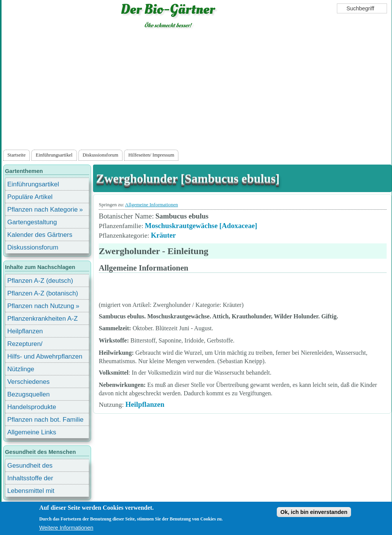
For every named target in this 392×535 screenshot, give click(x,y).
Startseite (16, 155)
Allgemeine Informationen (152, 205)
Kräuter (163, 235)
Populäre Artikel (30, 197)
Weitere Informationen (66, 528)
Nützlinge (21, 369)
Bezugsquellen (29, 394)
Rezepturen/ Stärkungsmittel (29, 345)
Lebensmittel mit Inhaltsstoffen (31, 492)
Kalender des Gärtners (40, 235)
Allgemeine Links (32, 432)
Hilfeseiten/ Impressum (151, 155)
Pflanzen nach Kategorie (42, 210)
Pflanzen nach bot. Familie (45, 420)
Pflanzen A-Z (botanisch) (43, 293)
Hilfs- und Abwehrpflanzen (45, 356)
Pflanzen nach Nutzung (41, 306)
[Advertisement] (196, 91)
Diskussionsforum (100, 155)
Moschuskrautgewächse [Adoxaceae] (201, 226)
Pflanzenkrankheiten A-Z (42, 319)
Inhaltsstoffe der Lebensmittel (30, 479)
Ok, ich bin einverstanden (314, 512)
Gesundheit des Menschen (30, 467)
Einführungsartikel (54, 155)
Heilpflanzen (145, 404)
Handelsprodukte (32, 407)
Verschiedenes (29, 382)
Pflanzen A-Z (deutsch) (40, 281)
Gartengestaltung (32, 222)
